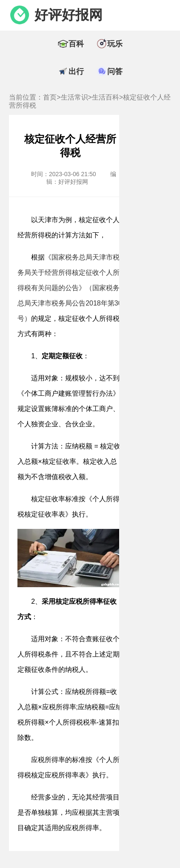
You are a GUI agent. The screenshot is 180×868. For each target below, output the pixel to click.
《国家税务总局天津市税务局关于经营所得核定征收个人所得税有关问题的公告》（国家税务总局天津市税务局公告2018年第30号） (70, 288)
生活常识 (74, 97)
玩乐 (115, 44)
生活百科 (106, 97)
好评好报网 (69, 15)
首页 (50, 97)
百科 (76, 44)
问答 (115, 71)
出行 (76, 71)
